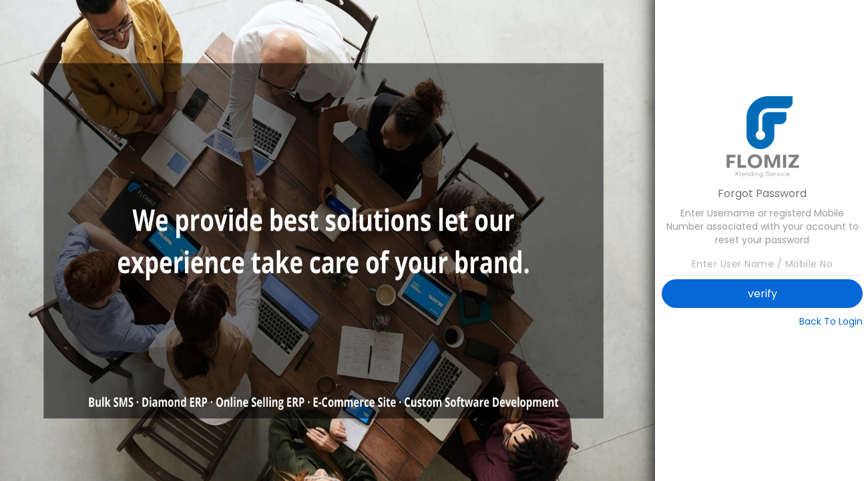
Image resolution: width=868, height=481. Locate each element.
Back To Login (831, 321)
